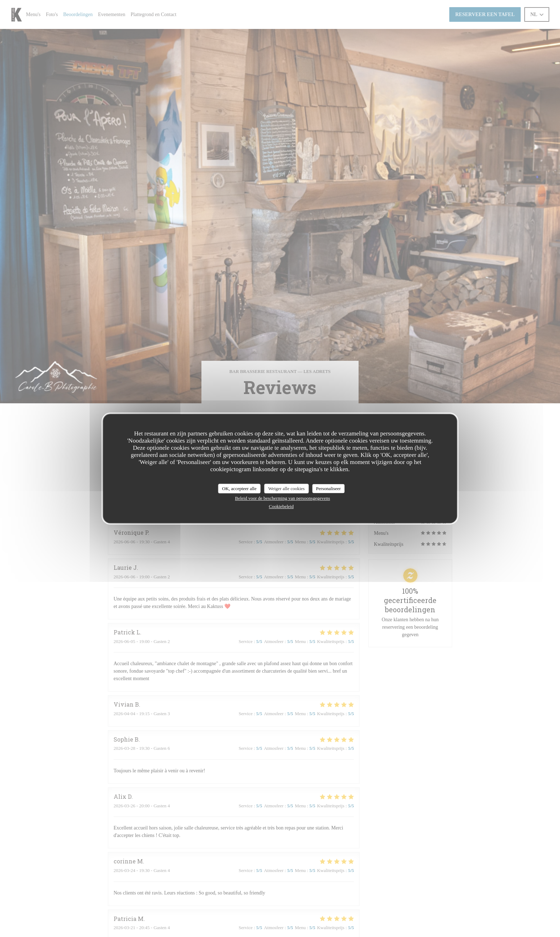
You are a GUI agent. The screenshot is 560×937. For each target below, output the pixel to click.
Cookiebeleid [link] (281, 506)
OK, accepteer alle (239, 489)
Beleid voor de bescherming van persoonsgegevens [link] (282, 498)
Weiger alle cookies (286, 489)
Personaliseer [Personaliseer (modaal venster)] (328, 489)
